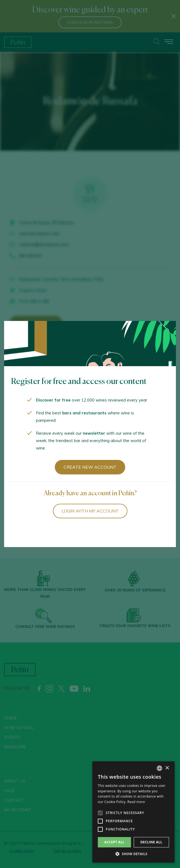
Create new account (90, 467)
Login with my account (90, 511)
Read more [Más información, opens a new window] (136, 802)
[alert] (133, 812)
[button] (133, 854)
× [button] (167, 768)
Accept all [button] (115, 842)
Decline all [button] (152, 842)
